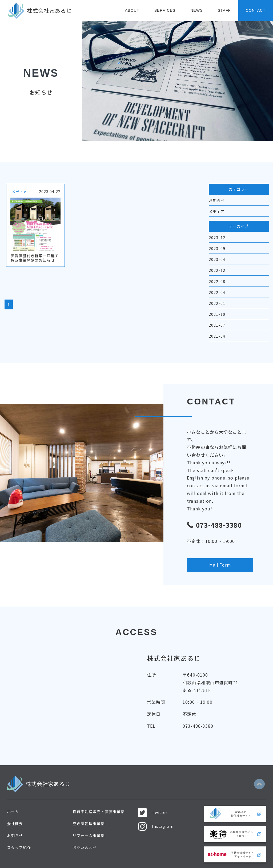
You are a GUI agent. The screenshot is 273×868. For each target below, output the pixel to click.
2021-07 (217, 325)
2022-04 (217, 292)
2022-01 (217, 303)
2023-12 (217, 238)
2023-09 (217, 248)
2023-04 (217, 259)
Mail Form (215, 553)
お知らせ (217, 200)
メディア (217, 211)
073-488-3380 (198, 714)
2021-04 (217, 336)
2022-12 (217, 270)
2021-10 (217, 314)
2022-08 (217, 281)
